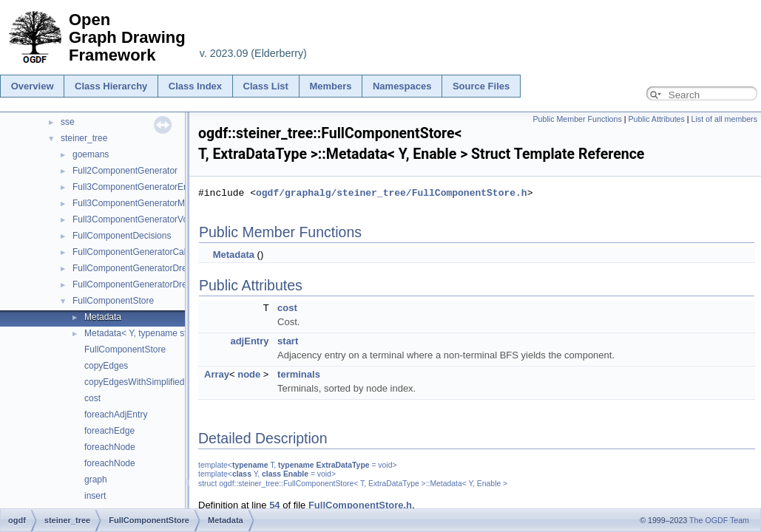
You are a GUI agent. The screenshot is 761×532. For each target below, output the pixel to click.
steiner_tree (84, 138)
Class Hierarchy (111, 86)
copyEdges (106, 366)
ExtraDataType (343, 465)
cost (92, 398)
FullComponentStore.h (360, 505)
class (242, 474)
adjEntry (249, 341)
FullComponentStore (113, 301)
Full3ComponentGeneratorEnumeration (150, 187)
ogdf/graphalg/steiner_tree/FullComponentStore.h (392, 193)
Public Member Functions (578, 119)
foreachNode (110, 447)
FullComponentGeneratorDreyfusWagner (153, 268)
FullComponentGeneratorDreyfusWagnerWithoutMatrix (180, 284)
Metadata (103, 317)
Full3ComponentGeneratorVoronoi (140, 219)
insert (95, 496)
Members (330, 86)
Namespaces (402, 86)
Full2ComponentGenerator (125, 171)
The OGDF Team (719, 520)
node (249, 374)
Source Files (481, 86)
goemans (91, 154)
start (288, 341)
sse (68, 122)
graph (96, 480)
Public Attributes (656, 119)
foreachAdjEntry (116, 415)
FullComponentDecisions (122, 236)
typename (250, 465)
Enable (296, 474)
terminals (299, 374)
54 (274, 505)
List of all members (724, 119)
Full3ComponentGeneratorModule (139, 203)
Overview (33, 86)
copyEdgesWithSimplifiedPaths (146, 382)
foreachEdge (109, 431)
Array (217, 374)
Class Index (195, 86)
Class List (266, 86)
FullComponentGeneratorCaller (134, 252)
